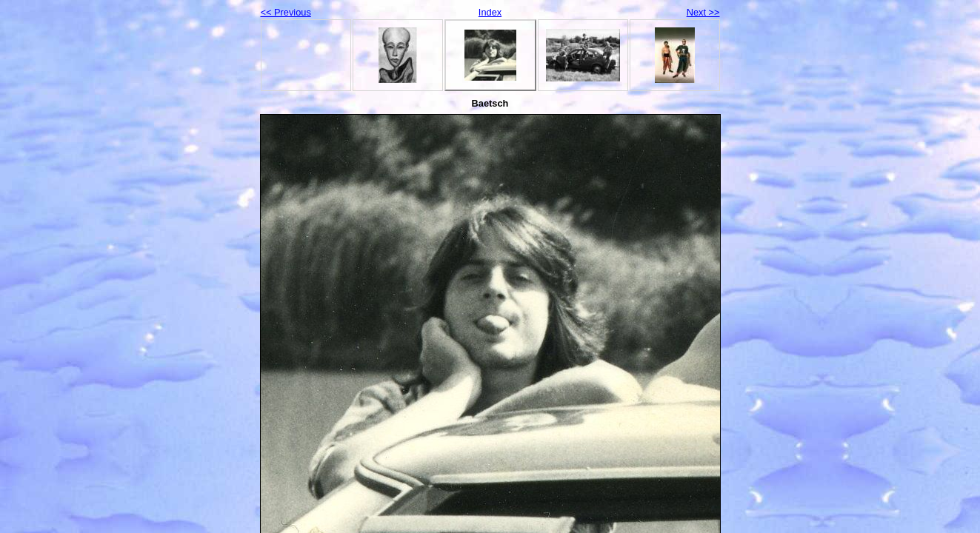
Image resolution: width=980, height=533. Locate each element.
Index (490, 12)
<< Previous (286, 12)
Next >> (703, 12)
